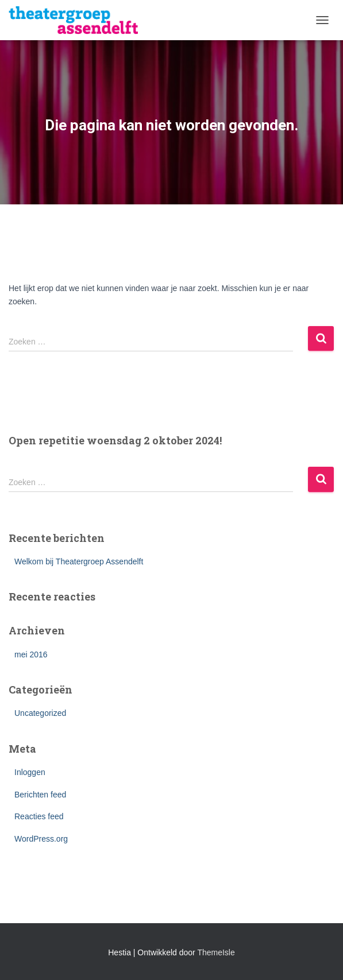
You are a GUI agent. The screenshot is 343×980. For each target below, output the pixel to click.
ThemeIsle (216, 952)
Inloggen (30, 772)
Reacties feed (39, 816)
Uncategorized (40, 713)
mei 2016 (31, 654)
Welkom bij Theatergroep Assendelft (79, 561)
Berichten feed (40, 795)
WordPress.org (41, 839)
